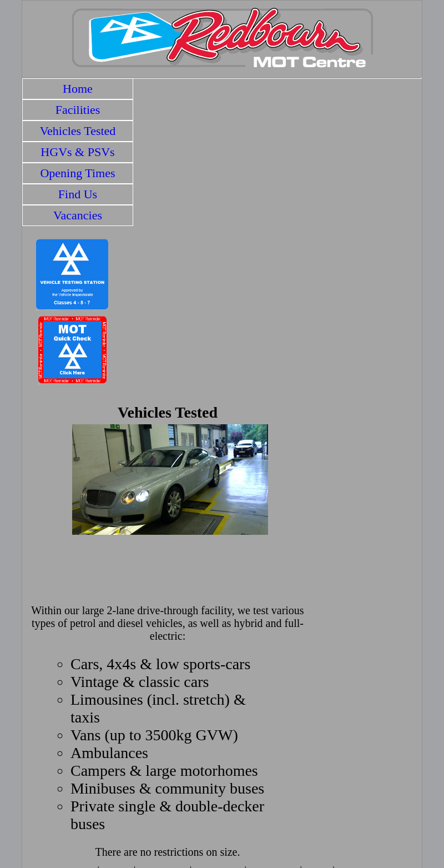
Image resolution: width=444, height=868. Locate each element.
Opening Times (77, 173)
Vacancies (78, 215)
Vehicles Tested (78, 131)
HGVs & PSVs (77, 152)
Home (78, 89)
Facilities (78, 110)
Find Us (78, 194)
